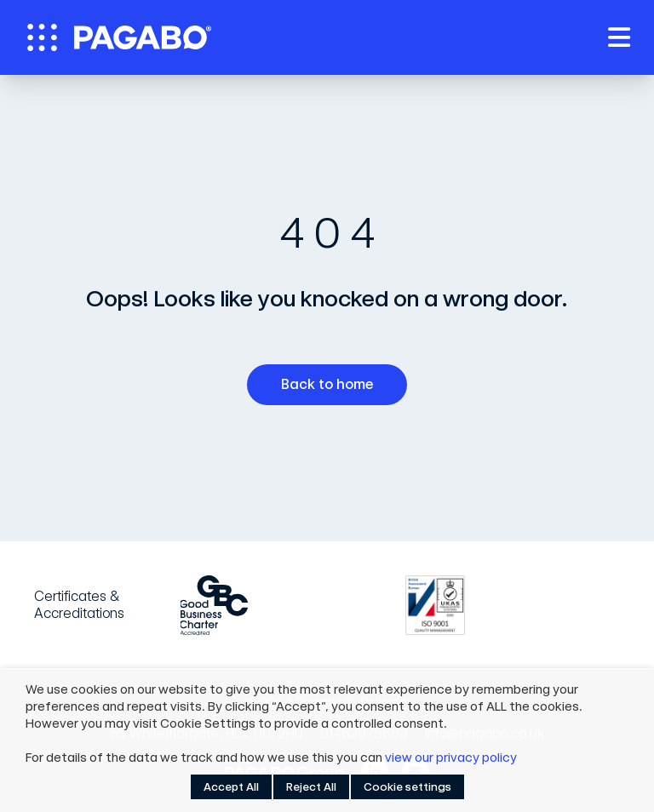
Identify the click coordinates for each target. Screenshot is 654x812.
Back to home (333, 385)
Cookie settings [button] (407, 787)
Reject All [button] (311, 787)
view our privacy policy (451, 758)
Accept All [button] (231, 787)
